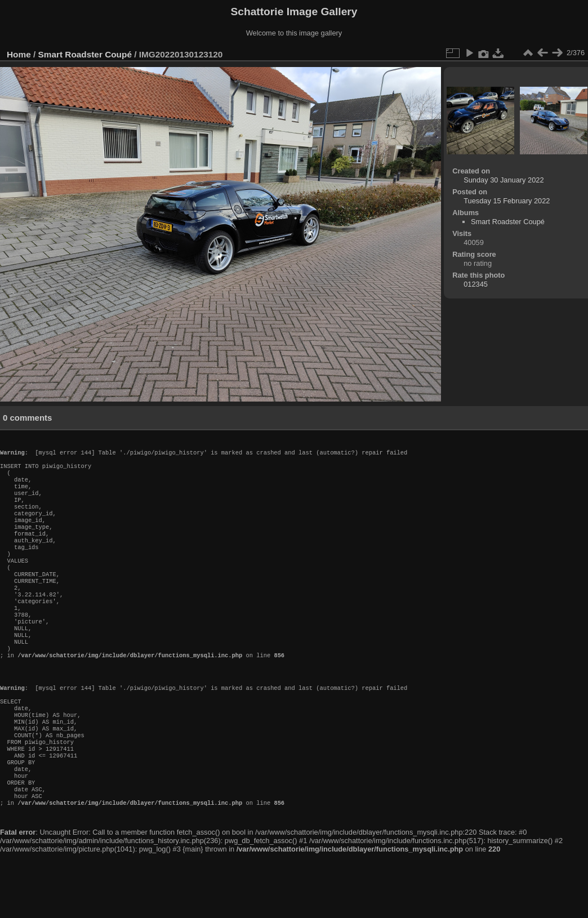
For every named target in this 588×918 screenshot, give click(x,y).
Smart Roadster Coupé (85, 54)
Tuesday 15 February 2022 (507, 201)
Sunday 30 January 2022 (504, 180)
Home (19, 54)
